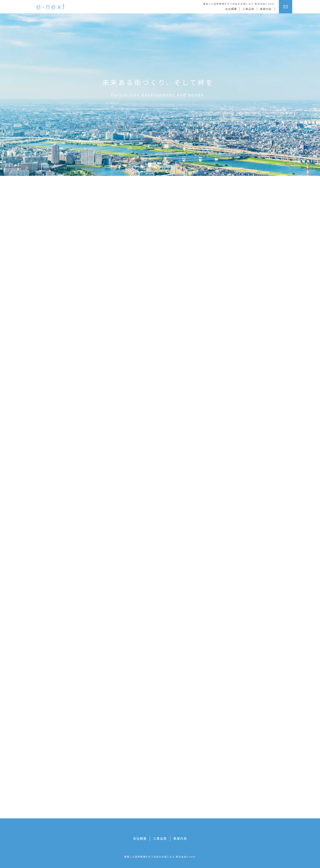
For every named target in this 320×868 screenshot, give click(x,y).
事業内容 (266, 9)
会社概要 (231, 9)
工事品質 (248, 9)
